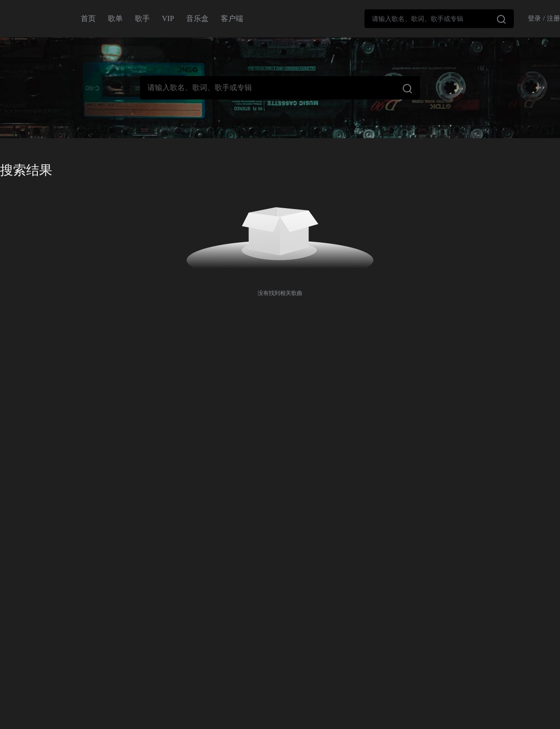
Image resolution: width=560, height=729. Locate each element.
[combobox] (439, 19)
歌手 (142, 18)
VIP (168, 18)
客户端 (232, 18)
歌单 (115, 18)
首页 (88, 18)
